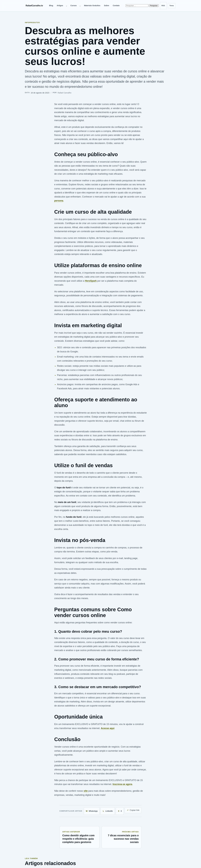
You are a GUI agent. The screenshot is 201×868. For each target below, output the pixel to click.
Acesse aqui (108, 728)
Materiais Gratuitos (92, 6)
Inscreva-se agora (122, 784)
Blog (51, 6)
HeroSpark (91, 281)
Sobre (107, 6)
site (86, 791)
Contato (116, 6)
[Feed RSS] (163, 6)
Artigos (60, 6)
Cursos (74, 6)
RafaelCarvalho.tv (34, 6)
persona (59, 201)
